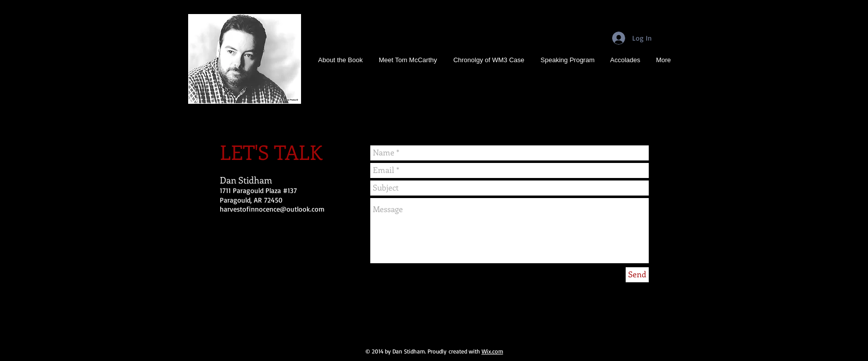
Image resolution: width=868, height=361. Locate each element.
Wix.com (492, 351)
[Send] (637, 275)
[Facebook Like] (331, 327)
